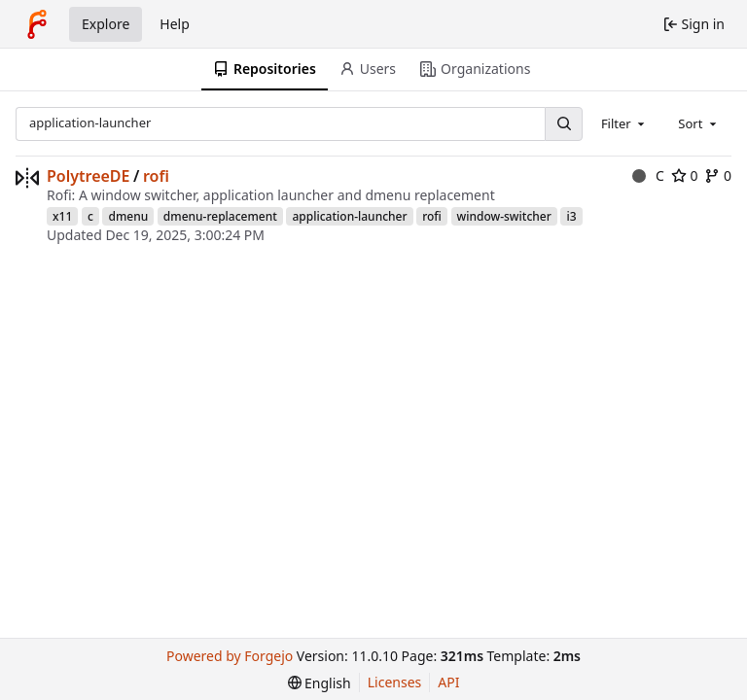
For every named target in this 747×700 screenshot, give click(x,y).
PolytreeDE (89, 176)
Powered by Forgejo (230, 656)
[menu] (320, 683)
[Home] (37, 24)
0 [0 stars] (685, 175)
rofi (156, 176)
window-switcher (504, 216)
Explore (106, 24)
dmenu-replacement (220, 216)
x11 (62, 216)
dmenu (128, 216)
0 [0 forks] (718, 175)
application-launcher (349, 216)
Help (175, 24)
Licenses (395, 682)
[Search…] (563, 124)
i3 (571, 216)
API (448, 682)
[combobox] (624, 123)
